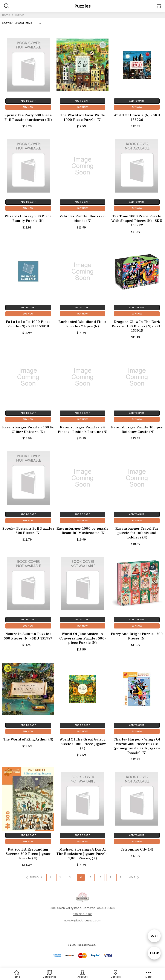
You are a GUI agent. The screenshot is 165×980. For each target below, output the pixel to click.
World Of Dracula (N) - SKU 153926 (137, 117)
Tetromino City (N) (137, 849)
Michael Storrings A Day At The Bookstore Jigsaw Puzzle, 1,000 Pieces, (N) (82, 854)
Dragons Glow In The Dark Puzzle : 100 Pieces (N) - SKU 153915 (137, 326)
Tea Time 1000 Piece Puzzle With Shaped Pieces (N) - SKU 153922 (137, 221)
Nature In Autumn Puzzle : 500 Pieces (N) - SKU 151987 (28, 636)
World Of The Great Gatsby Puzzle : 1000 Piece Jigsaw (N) (83, 744)
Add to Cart (28, 101)
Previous (33, 877)
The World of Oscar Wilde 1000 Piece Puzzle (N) (82, 117)
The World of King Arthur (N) (28, 739)
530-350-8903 (83, 914)
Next (134, 877)
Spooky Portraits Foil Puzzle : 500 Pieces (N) (28, 531)
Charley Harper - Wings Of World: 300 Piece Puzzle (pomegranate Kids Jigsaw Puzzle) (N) (137, 746)
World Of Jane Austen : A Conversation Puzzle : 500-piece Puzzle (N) (83, 638)
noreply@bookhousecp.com (83, 920)
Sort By (7, 23)
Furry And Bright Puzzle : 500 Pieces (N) (137, 636)
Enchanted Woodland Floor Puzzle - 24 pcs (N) (82, 324)
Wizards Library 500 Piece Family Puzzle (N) (28, 219)
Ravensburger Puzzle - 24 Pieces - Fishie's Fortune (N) (82, 430)
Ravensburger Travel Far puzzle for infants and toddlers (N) (137, 533)
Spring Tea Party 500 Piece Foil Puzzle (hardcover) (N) (28, 117)
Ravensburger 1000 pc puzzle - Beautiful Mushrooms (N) (83, 531)
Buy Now (28, 107)
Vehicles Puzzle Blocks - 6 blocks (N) (83, 219)
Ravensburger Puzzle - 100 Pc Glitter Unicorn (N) (28, 430)
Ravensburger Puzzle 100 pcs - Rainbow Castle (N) (137, 430)
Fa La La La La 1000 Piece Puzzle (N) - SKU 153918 (28, 324)
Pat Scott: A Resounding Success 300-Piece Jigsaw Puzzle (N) (28, 854)
